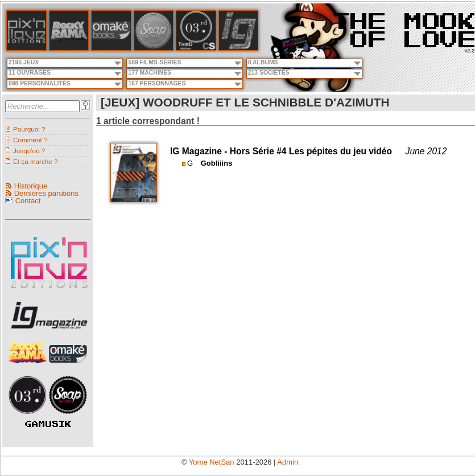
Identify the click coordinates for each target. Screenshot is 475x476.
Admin (288, 462)
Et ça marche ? (36, 161)
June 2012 (426, 151)
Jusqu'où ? (29, 151)
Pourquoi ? (29, 129)
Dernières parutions (46, 193)
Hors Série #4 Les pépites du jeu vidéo (311, 151)
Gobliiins (217, 163)
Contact (28, 201)
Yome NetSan (212, 462)
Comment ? (30, 140)
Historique (31, 186)
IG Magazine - (200, 151)
